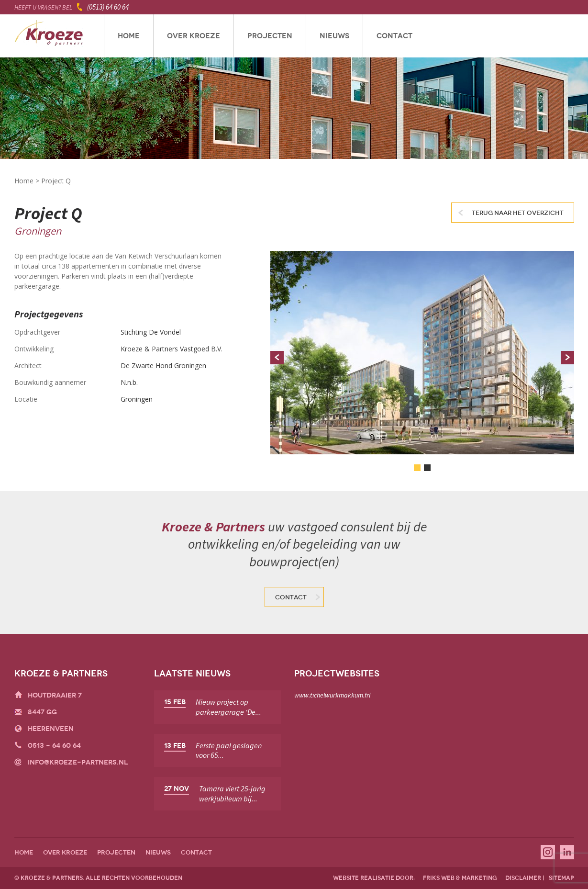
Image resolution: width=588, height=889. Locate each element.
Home (129, 36)
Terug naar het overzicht (518, 213)
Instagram (548, 852)
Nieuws (334, 36)
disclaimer (523, 878)
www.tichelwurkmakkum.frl (332, 695)
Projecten (270, 36)
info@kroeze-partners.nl (78, 762)
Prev (277, 358)
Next (567, 358)
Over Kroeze (194, 36)
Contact (394, 36)
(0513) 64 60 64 (108, 7)
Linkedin (567, 852)
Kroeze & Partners (49, 36)
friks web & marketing (460, 878)
